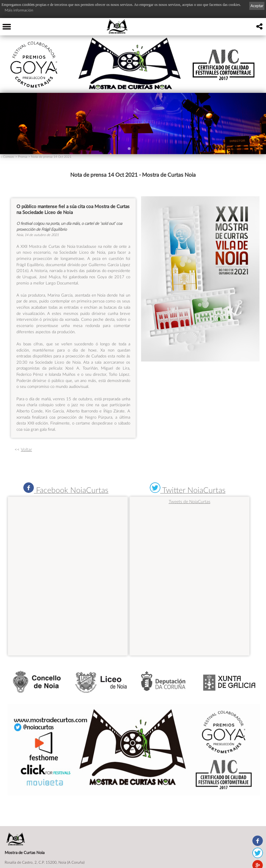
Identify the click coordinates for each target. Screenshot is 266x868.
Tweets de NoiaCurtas (190, 501)
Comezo (9, 157)
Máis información (19, 10)
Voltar (26, 449)
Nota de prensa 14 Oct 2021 (51, 157)
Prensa (23, 157)
